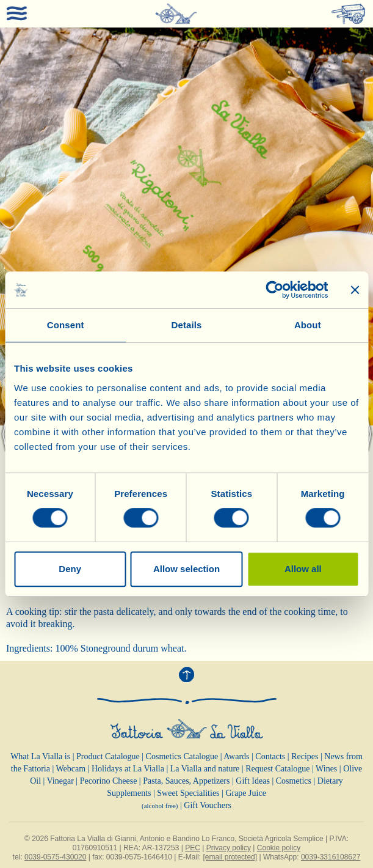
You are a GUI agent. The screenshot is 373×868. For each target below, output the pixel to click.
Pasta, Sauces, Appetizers (186, 781)
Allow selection (186, 569)
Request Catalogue (277, 769)
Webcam (71, 769)
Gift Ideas (253, 781)
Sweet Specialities (188, 793)
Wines (326, 769)
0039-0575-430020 (55, 857)
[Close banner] (355, 290)
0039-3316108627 (331, 857)
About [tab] (308, 325)
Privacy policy (229, 848)
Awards (236, 756)
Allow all (303, 569)
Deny (70, 569)
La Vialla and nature (205, 769)
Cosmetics (294, 781)
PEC (193, 848)
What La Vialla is (40, 756)
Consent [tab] (66, 325)
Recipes (305, 756)
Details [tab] (187, 325)
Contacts (270, 756)
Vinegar (60, 781)
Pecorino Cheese (109, 781)
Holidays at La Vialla (128, 769)
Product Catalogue (108, 756)
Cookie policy (279, 848)
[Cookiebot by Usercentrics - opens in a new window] (274, 290)
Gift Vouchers (208, 805)
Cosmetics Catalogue (182, 756)
